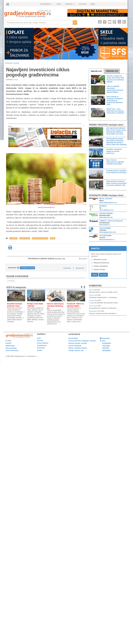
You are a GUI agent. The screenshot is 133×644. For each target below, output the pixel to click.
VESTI (59, 4)
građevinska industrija (40, 238)
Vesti (17, 63)
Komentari (95, 286)
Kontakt (8, 343)
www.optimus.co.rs (107, 210)
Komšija (92, 300)
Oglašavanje (10, 346)
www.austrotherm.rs (107, 240)
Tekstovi (40, 341)
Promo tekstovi (43, 343)
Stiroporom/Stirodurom (102, 263)
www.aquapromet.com (108, 232)
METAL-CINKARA (106, 199)
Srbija (53, 238)
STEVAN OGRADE (106, 213)
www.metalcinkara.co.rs (108, 203)
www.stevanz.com (106, 217)
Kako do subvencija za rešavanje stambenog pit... (55, 306)
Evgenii (92, 295)
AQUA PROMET (105, 228)
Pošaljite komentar (28, 268)
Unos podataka (11, 348)
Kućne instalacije (75, 346)
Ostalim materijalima (101, 266)
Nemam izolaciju (99, 270)
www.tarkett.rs (105, 225)
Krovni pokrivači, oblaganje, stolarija (82, 341)
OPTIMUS (103, 206)
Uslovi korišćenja (12, 350)
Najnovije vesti (96, 71)
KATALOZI (83, 4)
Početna (9, 63)
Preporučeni (80, 268)
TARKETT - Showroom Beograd (111, 221)
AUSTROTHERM (105, 236)
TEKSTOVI (70, 5)
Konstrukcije (73, 338)
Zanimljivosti (42, 346)
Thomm (92, 306)
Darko (91, 290)
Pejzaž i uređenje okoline (78, 348)
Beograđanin (93, 311)
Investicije (13, 238)
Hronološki (67, 268)
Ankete (40, 350)
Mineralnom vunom (100, 260)
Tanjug (16, 80)
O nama (8, 341)
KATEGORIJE (47, 5)
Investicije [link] (11, 281)
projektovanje (25, 238)
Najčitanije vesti (112, 71)
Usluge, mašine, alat (76, 350)
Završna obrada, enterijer (78, 343)
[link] (34, 14)
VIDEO (93, 4)
